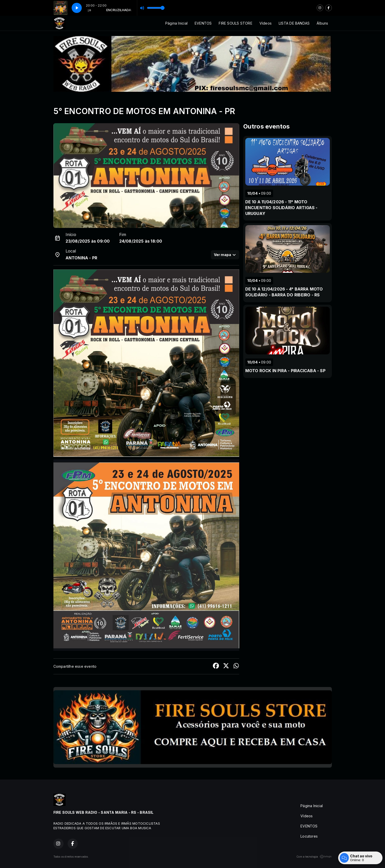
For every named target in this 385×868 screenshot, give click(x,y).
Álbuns (322, 23)
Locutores (309, 836)
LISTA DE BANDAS (294, 23)
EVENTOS (203, 23)
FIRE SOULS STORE (235, 23)
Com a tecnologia (314, 857)
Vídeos (266, 23)
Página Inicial (176, 23)
